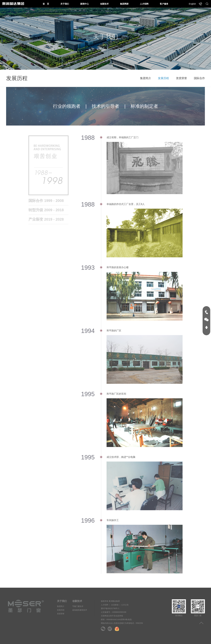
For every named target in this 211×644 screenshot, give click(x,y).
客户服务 (164, 4)
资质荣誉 (181, 78)
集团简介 (146, 78)
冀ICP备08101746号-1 (110, 608)
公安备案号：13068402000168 (114, 612)
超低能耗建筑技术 (80, 610)
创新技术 (104, 4)
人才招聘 (144, 4)
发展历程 (163, 78)
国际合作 (199, 78)
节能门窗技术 (78, 606)
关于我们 (65, 4)
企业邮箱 (115, 605)
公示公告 (125, 605)
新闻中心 (85, 4)
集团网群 (124, 4)
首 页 (46, 4)
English (192, 4)
